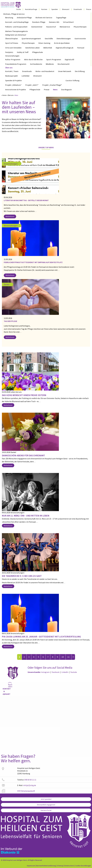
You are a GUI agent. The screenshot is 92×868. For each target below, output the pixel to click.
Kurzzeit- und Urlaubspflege (17, 22)
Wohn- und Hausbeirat (45, 71)
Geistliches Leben (32, 48)
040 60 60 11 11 (30, 780)
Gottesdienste (36, 64)
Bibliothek (48, 48)
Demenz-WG (54, 22)
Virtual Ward (68, 22)
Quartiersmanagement (31, 38)
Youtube (74, 672)
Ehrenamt (66, 9)
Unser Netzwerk (65, 71)
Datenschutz (69, 866)
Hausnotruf (51, 27)
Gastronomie (80, 38)
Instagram (45, 672)
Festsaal (81, 48)
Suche (19, 9)
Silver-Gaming (44, 43)
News (55, 89)
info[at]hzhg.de (30, 785)
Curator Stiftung (72, 80)
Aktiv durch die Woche (33, 59)
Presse (89, 9)
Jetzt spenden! (46, 799)
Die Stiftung (80, 71)
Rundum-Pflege (39, 22)
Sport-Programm (54, 59)
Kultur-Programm (13, 59)
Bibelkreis (50, 64)
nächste (73, 657)
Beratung (9, 18)
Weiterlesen (10, 216)
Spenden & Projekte (13, 80)
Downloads (78, 9)
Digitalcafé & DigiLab (65, 48)
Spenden (55, 9)
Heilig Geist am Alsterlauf (16, 35)
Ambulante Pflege (24, 18)
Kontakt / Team (12, 71)
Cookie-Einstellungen (83, 866)
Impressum (31, 866)
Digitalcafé (69, 59)
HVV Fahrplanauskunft (26, 791)
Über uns (9, 68)
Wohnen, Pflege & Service (14, 14)
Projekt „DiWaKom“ (13, 85)
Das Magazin (66, 89)
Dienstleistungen (64, 38)
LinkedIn (65, 672)
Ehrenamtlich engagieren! (46, 805)
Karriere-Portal (46, 810)
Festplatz (9, 52)
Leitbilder (26, 76)
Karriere (44, 9)
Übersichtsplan (12, 38)
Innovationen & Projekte (15, 89)
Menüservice (65, 27)
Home (4, 95)
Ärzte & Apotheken (62, 43)
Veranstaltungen (12, 56)
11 (68, 657)
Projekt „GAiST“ (32, 85)
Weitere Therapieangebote (16, 31)
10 (63, 657)
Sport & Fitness (12, 43)
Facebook (55, 672)
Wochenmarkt (64, 64)
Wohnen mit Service (44, 18)
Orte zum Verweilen (13, 48)
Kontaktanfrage (31, 9)
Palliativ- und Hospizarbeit (16, 27)
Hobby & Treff (23, 52)
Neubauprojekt (12, 76)
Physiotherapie (80, 27)
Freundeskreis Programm (16, 64)
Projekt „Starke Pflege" (52, 85)
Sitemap (60, 866)
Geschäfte (49, 38)
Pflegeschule (37, 52)
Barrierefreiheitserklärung (46, 866)
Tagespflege (61, 18)
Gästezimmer (37, 27)
